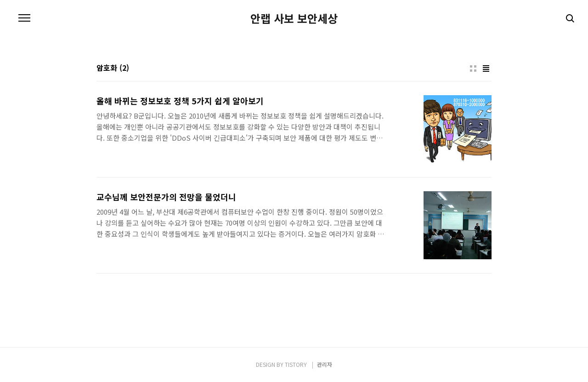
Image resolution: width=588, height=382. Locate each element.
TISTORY (296, 364)
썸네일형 (473, 68)
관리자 (325, 364)
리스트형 (486, 68)
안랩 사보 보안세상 (294, 18)
